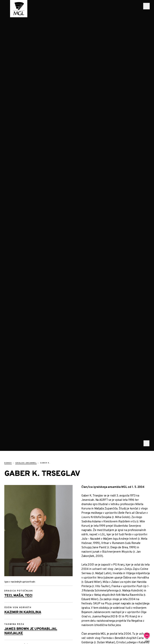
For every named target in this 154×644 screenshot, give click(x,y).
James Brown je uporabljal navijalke (31, 631)
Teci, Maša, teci (18, 596)
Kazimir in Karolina (23, 612)
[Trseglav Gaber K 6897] (38, 531)
